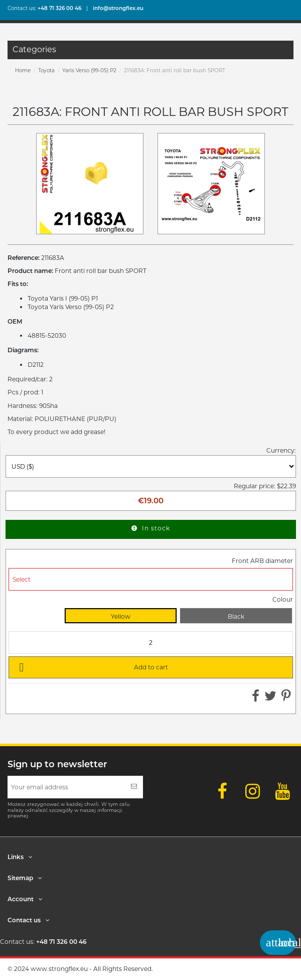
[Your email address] (66, 787)
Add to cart (92, 667)
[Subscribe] (134, 787)
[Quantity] (151, 643)
